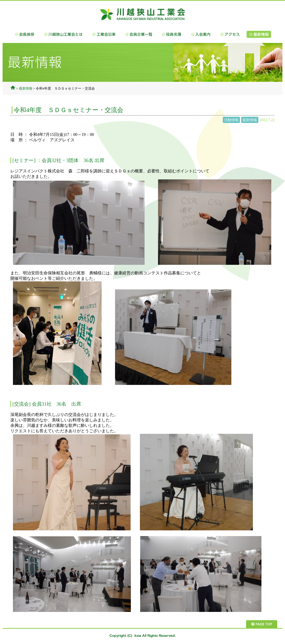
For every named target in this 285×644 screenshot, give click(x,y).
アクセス (230, 34)
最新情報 (259, 34)
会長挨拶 (25, 34)
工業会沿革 (104, 34)
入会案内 (201, 34)
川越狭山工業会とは (63, 34)
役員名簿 (172, 34)
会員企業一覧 (139, 34)
